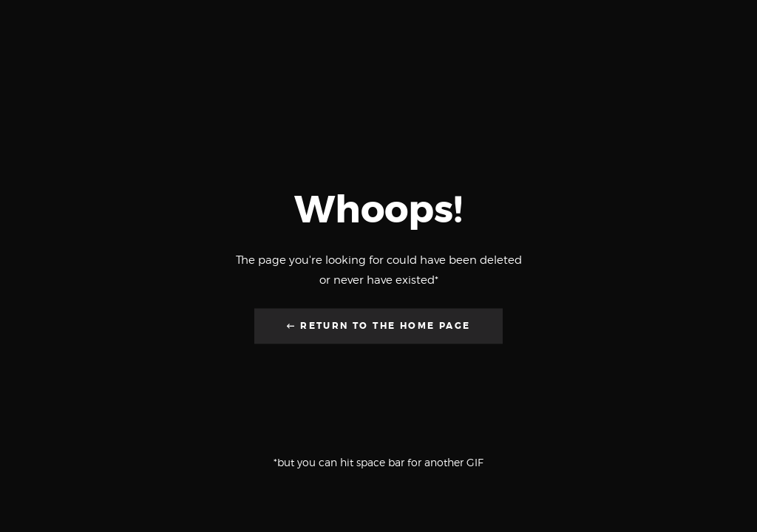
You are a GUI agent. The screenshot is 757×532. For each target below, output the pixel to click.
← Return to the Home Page (379, 327)
